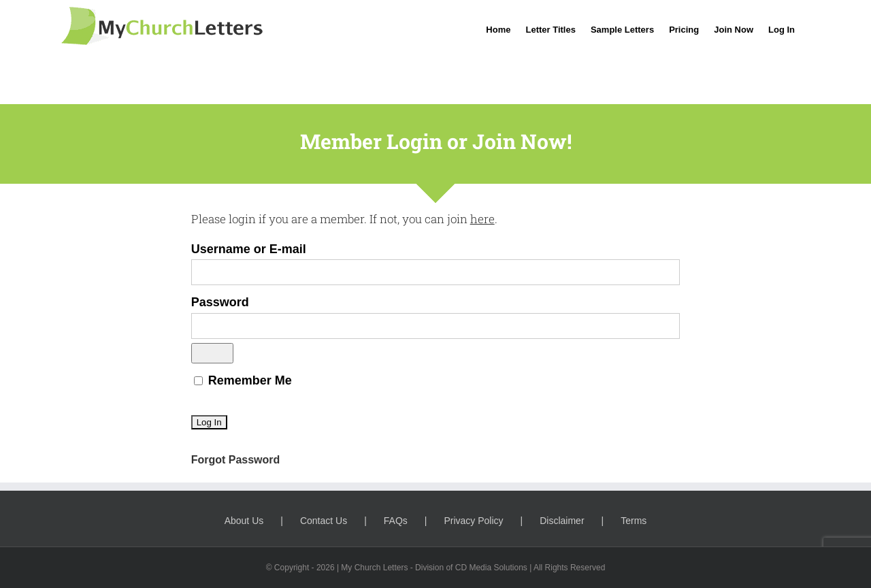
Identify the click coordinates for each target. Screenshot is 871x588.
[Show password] (212, 353)
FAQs (396, 521)
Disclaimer (562, 521)
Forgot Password (236, 460)
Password (220, 302)
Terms (634, 521)
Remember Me (243, 380)
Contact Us (324, 521)
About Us (244, 521)
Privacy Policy (473, 521)
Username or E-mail (249, 249)
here (482, 219)
